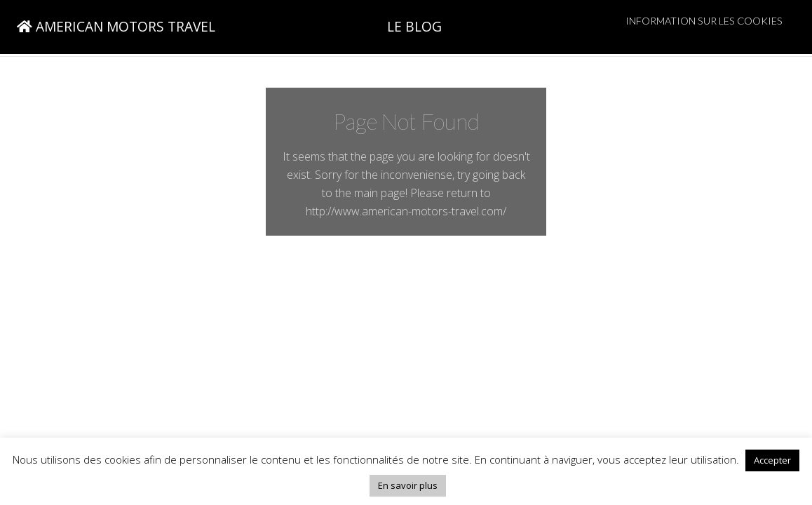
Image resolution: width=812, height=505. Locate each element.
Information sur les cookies (704, 21)
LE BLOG (414, 26)
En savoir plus (408, 485)
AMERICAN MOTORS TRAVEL (116, 26)
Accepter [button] (772, 460)
